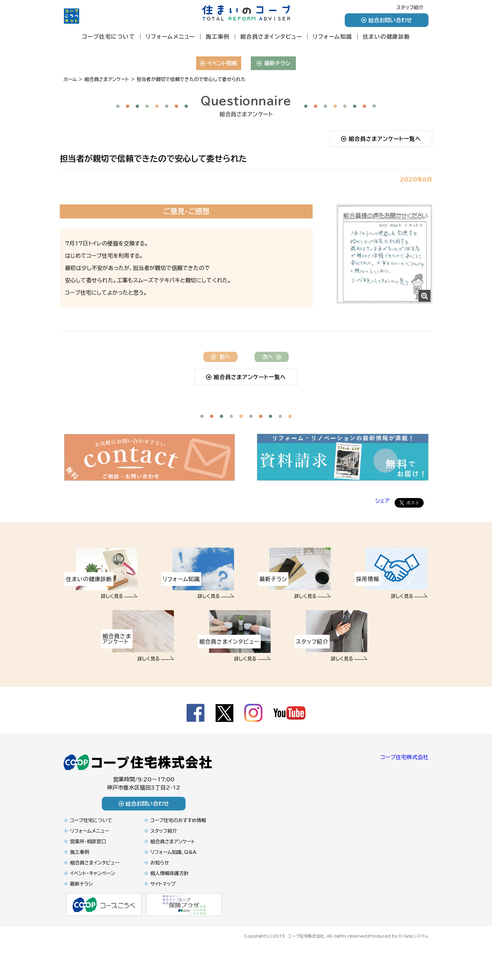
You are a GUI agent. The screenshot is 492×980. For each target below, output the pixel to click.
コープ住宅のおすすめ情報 (178, 851)
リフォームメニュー (170, 37)
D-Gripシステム (414, 966)
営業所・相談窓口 (88, 872)
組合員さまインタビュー (271, 37)
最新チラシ (274, 63)
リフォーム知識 (332, 37)
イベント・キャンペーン (93, 904)
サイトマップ (163, 914)
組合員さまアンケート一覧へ (381, 139)
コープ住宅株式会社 (404, 788)
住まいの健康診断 (387, 37)
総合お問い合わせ (387, 20)
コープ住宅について (109, 37)
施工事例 (218, 37)
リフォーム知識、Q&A (173, 883)
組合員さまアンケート (173, 872)
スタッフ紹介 (410, 8)
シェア (382, 532)
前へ (221, 388)
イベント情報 (218, 63)
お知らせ (160, 893)
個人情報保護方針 (169, 904)
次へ (272, 388)
